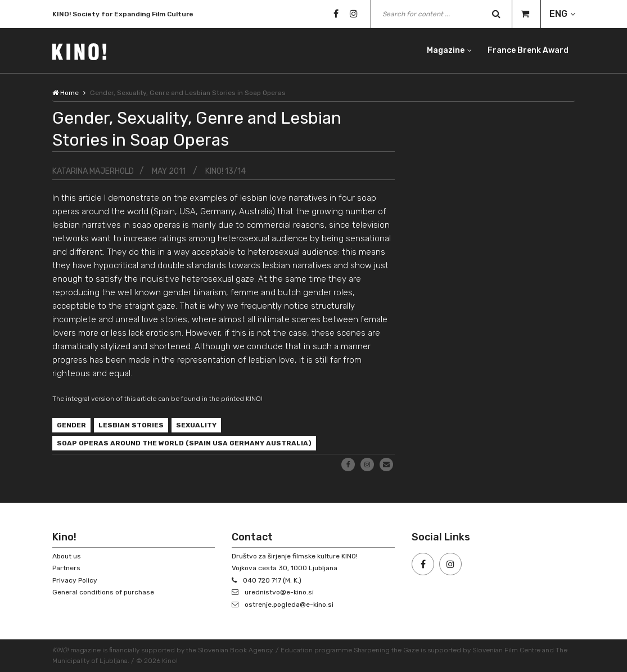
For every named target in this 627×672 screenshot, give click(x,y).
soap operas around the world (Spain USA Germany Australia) (184, 443)
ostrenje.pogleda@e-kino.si (289, 605)
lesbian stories (131, 425)
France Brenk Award (528, 50)
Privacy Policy (75, 580)
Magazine (446, 50)
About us (67, 556)
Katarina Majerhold (93, 171)
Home (66, 93)
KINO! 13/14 (225, 171)
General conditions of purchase (103, 592)
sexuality (196, 425)
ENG (558, 14)
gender (71, 425)
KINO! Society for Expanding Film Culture (123, 15)
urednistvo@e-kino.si (279, 592)
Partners (66, 568)
